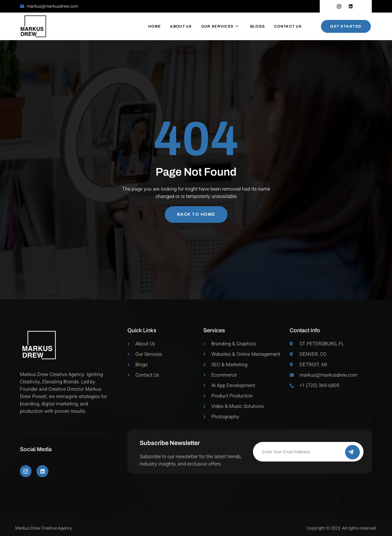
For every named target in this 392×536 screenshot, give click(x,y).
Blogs (258, 26)
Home (155, 26)
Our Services (220, 26)
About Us (181, 26)
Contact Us (288, 26)
